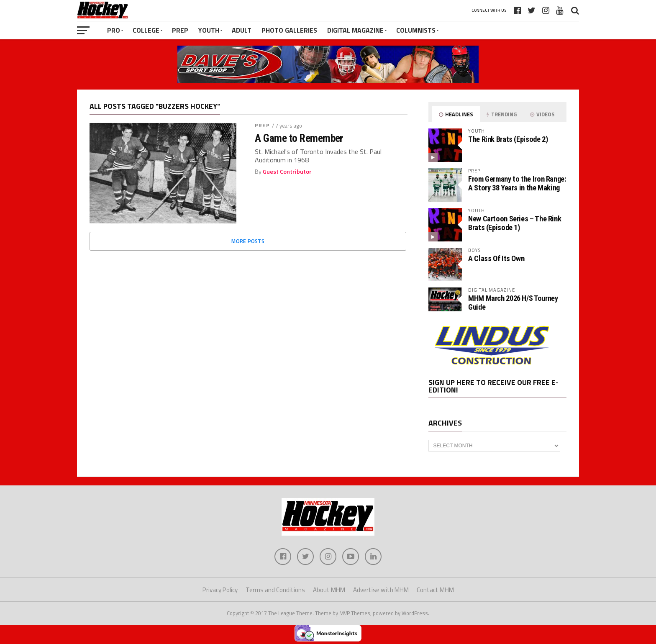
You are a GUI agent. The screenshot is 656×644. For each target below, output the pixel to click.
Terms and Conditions (275, 590)
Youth (209, 30)
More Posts (248, 241)
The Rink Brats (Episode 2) (508, 139)
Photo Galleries (289, 30)
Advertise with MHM (381, 590)
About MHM (329, 590)
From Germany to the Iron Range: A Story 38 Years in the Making (517, 183)
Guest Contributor (287, 172)
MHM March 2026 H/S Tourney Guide (513, 302)
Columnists (416, 30)
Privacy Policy (220, 590)
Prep (180, 30)
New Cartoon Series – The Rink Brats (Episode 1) (515, 223)
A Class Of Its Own (496, 258)
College (146, 30)
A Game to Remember (299, 138)
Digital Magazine (355, 30)
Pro (114, 30)
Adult (242, 30)
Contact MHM (435, 590)
